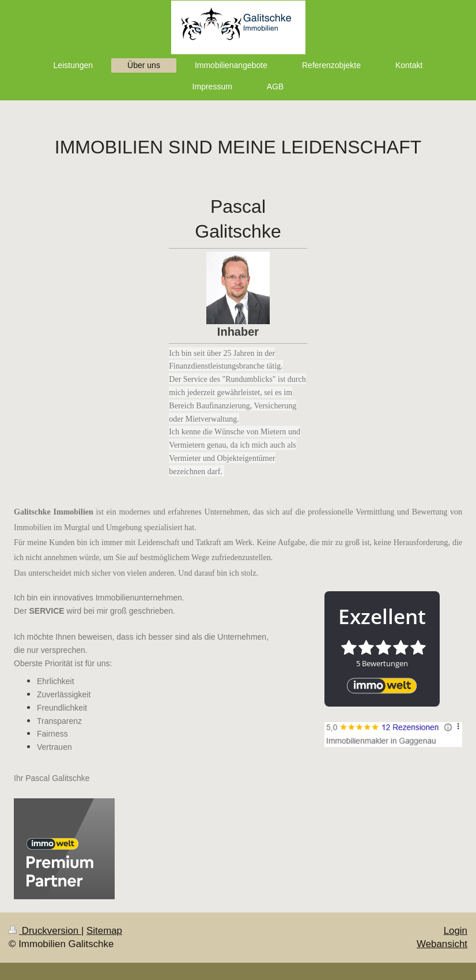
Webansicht (442, 944)
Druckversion (45, 931)
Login (456, 931)
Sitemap (104, 931)
